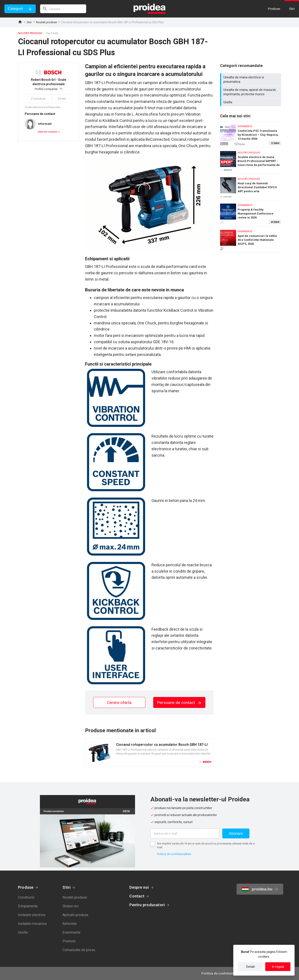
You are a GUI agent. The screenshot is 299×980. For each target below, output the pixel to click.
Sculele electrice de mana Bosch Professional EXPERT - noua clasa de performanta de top (251, 160)
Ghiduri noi (70, 906)
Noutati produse (46, 22)
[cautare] (63, 9)
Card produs (149, 752)
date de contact (48, 132)
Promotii (69, 941)
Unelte (251, 102)
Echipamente (28, 906)
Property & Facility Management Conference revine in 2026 (251, 212)
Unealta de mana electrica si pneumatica (251, 79)
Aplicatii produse (75, 915)
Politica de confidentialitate (174, 854)
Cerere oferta (119, 703)
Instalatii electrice (32, 915)
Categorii (15, 9)
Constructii (26, 897)
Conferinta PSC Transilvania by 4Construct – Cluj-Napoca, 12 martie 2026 (251, 133)
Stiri (29, 22)
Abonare (236, 833)
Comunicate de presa (79, 950)
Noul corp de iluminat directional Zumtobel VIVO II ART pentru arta (251, 186)
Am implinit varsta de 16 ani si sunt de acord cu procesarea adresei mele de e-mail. (206, 845)
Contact (137, 896)
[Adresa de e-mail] (185, 833)
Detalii (250, 967)
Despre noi (139, 887)
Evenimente (71, 932)
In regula (278, 967)
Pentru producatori (147, 905)
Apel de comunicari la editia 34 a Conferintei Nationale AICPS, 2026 (251, 239)
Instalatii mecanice (32, 924)
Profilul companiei (48, 84)
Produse (26, 887)
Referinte (70, 924)
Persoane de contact (179, 703)
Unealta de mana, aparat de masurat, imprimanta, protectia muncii (251, 92)
